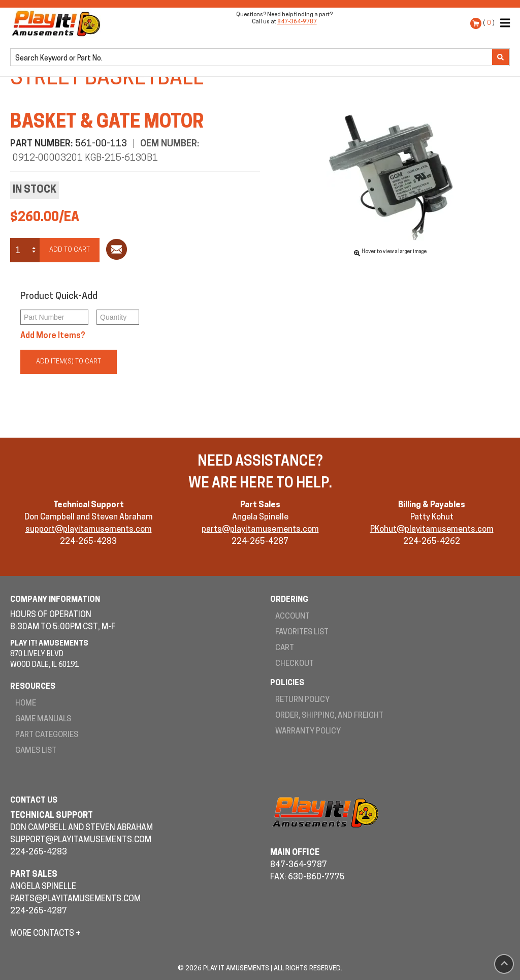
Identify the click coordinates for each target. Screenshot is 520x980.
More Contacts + (45, 934)
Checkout (295, 664)
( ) (489, 23)
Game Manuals (43, 719)
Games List (36, 751)
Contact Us (34, 801)
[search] (252, 58)
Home (26, 704)
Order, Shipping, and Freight (329, 716)
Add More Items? (53, 336)
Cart (285, 648)
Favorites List (302, 633)
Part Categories (47, 735)
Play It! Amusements (58, 23)
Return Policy (302, 700)
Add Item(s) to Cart (69, 362)
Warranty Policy (308, 732)
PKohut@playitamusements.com (432, 530)
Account (292, 617)
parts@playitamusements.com (260, 530)
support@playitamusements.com (89, 530)
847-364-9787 (297, 22)
